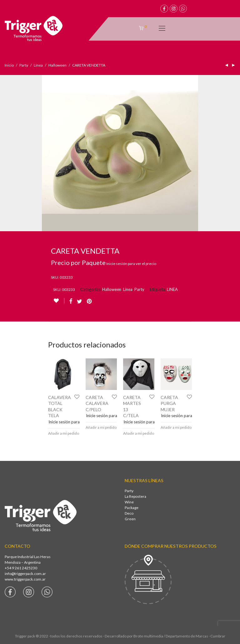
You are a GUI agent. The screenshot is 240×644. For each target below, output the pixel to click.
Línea (38, 65)
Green (130, 519)
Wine (129, 502)
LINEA (172, 289)
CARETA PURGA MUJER (169, 403)
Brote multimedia (148, 636)
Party (24, 65)
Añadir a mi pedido (64, 433)
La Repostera (135, 496)
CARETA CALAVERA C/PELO (97, 403)
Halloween (57, 65)
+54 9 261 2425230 (21, 568)
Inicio (9, 65)
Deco (129, 513)
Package (132, 508)
